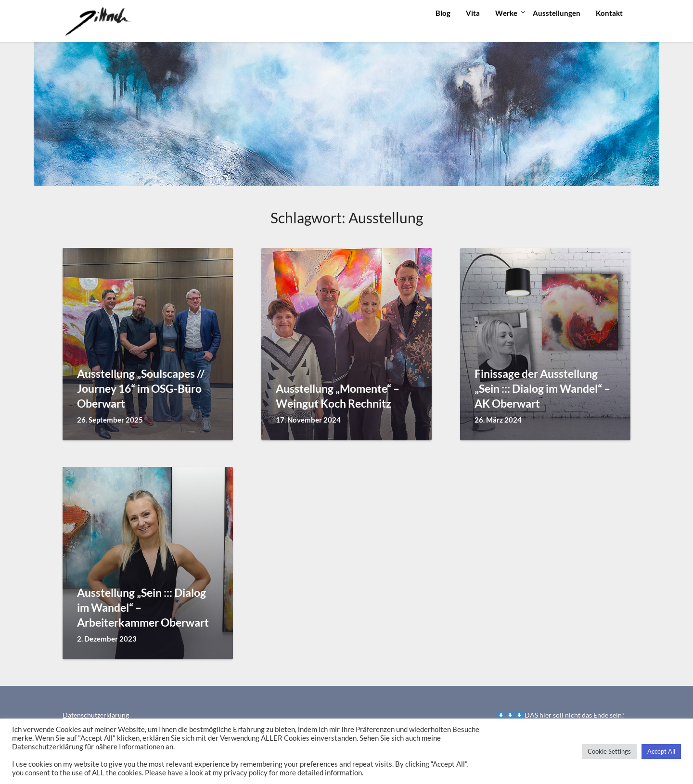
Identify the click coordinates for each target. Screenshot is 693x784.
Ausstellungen (557, 13)
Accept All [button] (661, 751)
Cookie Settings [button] (609, 751)
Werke (506, 13)
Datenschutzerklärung (96, 715)
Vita (473, 13)
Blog (443, 13)
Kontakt (609, 13)
